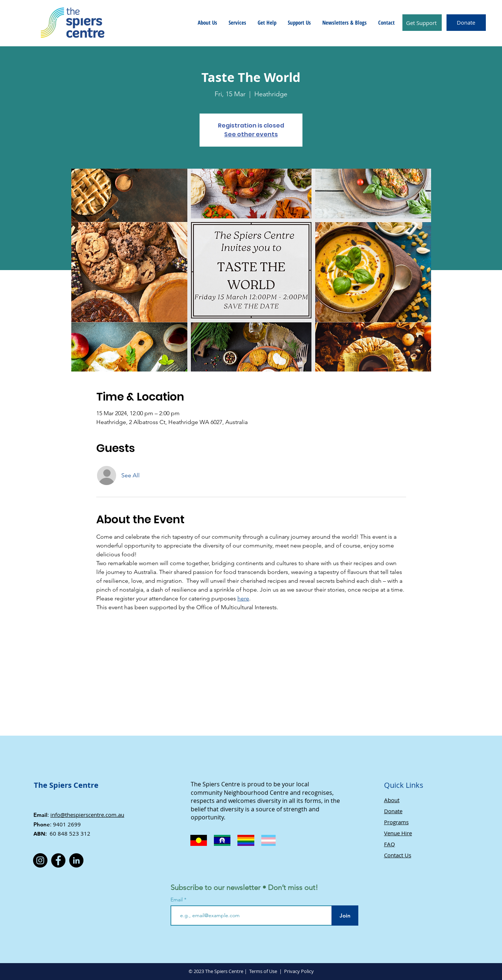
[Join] (345, 916)
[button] (207, 22)
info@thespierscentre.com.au (87, 815)
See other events (251, 134)
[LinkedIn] (76, 860)
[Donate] (466, 23)
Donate (393, 811)
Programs (396, 822)
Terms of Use (263, 971)
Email (177, 900)
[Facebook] (58, 860)
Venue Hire (398, 833)
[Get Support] (422, 23)
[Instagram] (40, 860)
